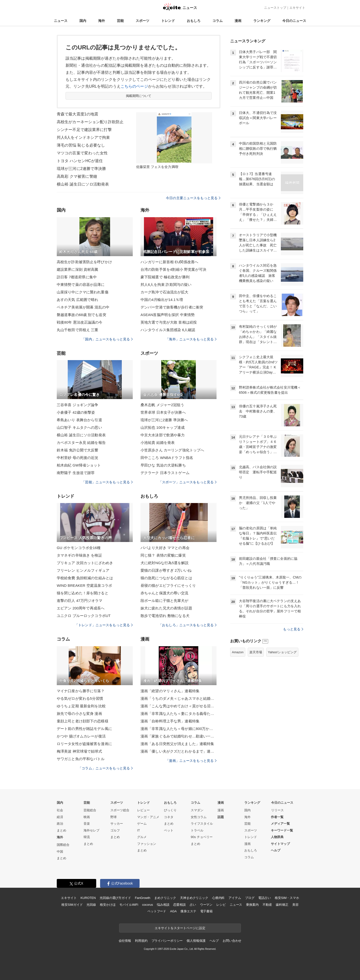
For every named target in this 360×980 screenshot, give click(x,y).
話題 (221, 817)
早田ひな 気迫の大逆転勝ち (163, 465)
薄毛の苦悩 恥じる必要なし (81, 145)
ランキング (262, 21)
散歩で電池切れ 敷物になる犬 (165, 616)
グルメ (142, 837)
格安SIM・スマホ (287, 898)
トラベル (197, 830)
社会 (60, 810)
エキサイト (297, 8)
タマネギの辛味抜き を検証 (79, 555)
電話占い (264, 898)
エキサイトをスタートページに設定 (180, 928)
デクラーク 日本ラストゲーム (165, 473)
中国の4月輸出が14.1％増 (162, 300)
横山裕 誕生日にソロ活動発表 (83, 184)
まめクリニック (165, 898)
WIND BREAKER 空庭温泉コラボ (84, 585)
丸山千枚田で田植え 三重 (78, 330)
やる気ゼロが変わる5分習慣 (80, 698)
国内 (83, 21)
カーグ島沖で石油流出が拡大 (165, 292)
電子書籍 (206, 911)
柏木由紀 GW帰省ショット (79, 465)
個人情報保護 (196, 941)
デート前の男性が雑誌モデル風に (84, 729)
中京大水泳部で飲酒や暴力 (163, 435)
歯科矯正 (282, 905)
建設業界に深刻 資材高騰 (78, 269)
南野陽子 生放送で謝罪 (76, 473)
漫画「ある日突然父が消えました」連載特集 (177, 744)
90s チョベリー (202, 837)
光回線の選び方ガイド (115, 898)
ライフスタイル (202, 824)
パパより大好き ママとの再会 (165, 548)
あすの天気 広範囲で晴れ (78, 300)
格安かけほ (108, 905)
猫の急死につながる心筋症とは (166, 578)
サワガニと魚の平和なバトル (81, 759)
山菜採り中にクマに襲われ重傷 (83, 292)
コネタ (169, 817)
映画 (87, 817)
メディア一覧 (280, 824)
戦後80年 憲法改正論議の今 (80, 322)
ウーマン (206, 905)
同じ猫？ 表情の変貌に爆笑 (163, 555)
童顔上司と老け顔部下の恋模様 (83, 721)
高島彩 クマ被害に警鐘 (77, 176)
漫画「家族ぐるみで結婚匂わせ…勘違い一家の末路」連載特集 (179, 736)
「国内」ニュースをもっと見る (107, 339)
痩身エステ (188, 911)
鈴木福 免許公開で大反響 (78, 450)
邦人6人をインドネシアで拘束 (83, 137)
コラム (218, 21)
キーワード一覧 (282, 830)
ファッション (147, 844)
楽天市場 (256, 652)
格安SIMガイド (72, 905)
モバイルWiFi (129, 905)
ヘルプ (276, 850)
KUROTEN (88, 898)
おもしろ (194, 21)
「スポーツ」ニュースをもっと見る (188, 482)
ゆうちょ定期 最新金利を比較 (81, 706)
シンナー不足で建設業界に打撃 (84, 130)
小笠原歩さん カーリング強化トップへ (172, 450)
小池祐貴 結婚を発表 (158, 443)
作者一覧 (277, 817)
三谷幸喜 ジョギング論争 (78, 405)
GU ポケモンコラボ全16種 (79, 548)
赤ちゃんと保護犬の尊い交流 (165, 593)
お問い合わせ (232, 941)
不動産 (267, 905)
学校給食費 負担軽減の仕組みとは (85, 578)
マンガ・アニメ (148, 817)
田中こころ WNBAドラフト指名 (167, 458)
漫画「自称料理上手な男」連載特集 (170, 721)
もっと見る (293, 629)
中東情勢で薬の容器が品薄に (81, 285)
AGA (173, 911)
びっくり (170, 810)
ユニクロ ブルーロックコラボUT (84, 616)
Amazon (238, 652)
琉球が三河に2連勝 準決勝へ (164, 420)
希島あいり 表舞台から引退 (79, 420)
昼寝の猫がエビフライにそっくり (168, 585)
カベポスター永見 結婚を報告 (81, 443)
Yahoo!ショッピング (282, 652)
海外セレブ (91, 830)
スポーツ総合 (120, 810)
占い (193, 905)
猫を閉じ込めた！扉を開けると (83, 593)
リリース (277, 810)
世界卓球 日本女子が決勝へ (163, 412)
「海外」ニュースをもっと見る (191, 339)
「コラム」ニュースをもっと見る (105, 768)
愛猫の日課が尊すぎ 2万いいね (166, 570)
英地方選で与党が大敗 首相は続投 (169, 322)
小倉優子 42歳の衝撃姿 (76, 412)
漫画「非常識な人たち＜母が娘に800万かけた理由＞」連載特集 (179, 729)
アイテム (235, 898)
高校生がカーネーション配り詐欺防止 (90, 122)
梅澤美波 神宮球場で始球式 (79, 751)
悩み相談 (163, 905)
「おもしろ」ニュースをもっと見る (188, 625)
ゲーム (142, 824)
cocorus (147, 905)
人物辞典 (277, 837)
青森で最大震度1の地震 (77, 114)
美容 (295, 905)
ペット (169, 830)
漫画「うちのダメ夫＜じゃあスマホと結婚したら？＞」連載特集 (179, 698)
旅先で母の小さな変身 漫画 (79, 714)
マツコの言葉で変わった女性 (82, 153)
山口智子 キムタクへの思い (79, 427)
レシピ (221, 905)
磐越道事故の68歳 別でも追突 (81, 315)
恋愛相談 (179, 905)
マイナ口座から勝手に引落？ (81, 691)
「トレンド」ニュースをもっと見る (104, 625)
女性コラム (199, 817)
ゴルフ (115, 830)
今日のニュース (294, 21)
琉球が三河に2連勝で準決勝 (81, 169)
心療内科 (218, 898)
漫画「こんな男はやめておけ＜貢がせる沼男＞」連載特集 (179, 706)
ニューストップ (275, 8)
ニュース (61, 21)
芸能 (120, 21)
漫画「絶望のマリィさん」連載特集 (170, 691)
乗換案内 (252, 905)
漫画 (238, 21)
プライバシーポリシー (167, 941)
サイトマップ (280, 844)
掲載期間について (139, 96)
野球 (114, 817)
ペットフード (157, 911)
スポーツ (142, 21)
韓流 (87, 837)
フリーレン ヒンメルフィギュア (83, 570)
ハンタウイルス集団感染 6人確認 (168, 330)
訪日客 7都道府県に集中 (77, 277)
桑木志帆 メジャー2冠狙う (162, 405)
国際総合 (63, 845)
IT (139, 830)
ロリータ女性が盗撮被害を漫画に (84, 744)
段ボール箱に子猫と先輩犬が (165, 601)
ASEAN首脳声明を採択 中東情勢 (168, 315)
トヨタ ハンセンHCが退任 (80, 161)
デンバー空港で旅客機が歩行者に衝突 (172, 307)
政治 (60, 824)
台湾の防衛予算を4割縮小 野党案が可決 (173, 269)
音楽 (87, 824)
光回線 (91, 905)
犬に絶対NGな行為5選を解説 (165, 563)
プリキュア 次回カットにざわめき (85, 563)
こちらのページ (134, 86)
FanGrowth (143, 898)
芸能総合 (90, 810)
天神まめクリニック (194, 898)
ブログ (250, 898)
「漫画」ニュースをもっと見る (191, 761)
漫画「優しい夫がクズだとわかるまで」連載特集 (179, 751)
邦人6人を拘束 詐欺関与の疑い (166, 285)
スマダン (197, 810)
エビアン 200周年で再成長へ (81, 608)
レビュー (143, 810)
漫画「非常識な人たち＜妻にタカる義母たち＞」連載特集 (179, 714)
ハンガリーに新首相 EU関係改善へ (169, 262)
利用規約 (141, 941)
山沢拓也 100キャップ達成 (163, 427)
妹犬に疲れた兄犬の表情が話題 (166, 608)
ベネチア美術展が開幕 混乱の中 (83, 307)
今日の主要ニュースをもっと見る (193, 198)
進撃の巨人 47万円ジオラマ (80, 601)
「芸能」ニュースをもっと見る (107, 482)
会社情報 (125, 941)
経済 (60, 817)
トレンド (168, 21)
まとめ (62, 830)
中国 (60, 852)
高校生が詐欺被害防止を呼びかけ (84, 262)
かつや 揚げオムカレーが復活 (81, 736)
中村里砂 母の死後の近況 (78, 458)
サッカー (117, 824)
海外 (102, 21)
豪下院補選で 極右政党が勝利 (165, 277)
